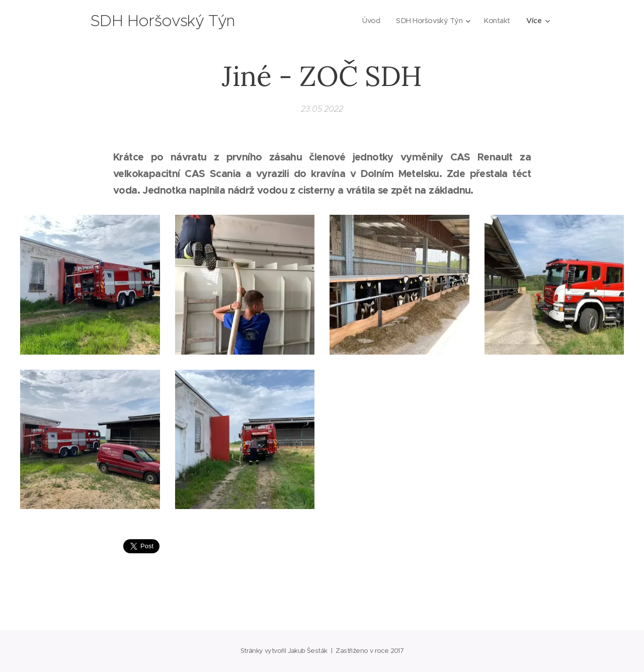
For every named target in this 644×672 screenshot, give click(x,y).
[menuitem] (368, 21)
